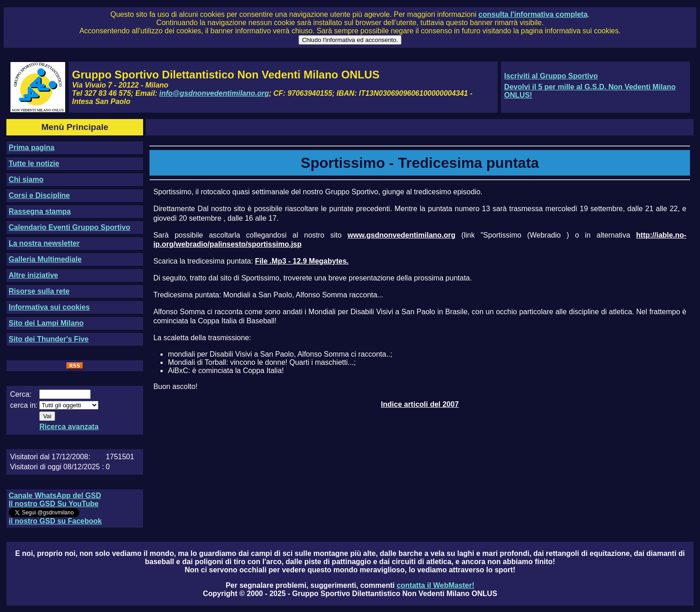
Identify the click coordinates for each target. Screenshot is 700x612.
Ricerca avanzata (69, 427)
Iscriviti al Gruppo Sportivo (551, 76)
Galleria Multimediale (45, 259)
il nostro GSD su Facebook (55, 521)
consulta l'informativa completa (533, 14)
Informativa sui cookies (49, 307)
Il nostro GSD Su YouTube (54, 504)
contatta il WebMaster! (435, 585)
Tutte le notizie (34, 163)
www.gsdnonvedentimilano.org (402, 235)
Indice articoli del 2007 (420, 404)
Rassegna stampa (40, 211)
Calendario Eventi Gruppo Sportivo (69, 227)
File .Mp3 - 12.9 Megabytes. (302, 261)
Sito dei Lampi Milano (46, 323)
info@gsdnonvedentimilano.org (214, 93)
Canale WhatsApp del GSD (55, 495)
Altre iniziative (33, 275)
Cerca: (21, 394)
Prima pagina (31, 148)
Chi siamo (26, 179)
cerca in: (24, 405)
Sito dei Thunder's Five (49, 339)
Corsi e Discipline (39, 195)
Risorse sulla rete (39, 291)
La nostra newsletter (44, 243)
